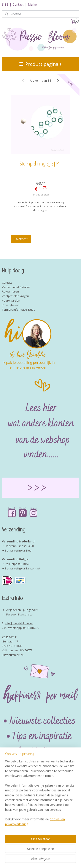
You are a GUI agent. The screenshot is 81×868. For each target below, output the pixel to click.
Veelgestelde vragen (15, 296)
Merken (33, 4)
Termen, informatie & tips (18, 310)
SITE (5, 4)
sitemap (50, 853)
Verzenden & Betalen (16, 287)
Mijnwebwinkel (55, 860)
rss (59, 853)
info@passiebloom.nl (19, 623)
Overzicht (21, 239)
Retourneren (10, 291)
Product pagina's (40, 64)
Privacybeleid (11, 305)
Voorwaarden (11, 300)
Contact (18, 4)
